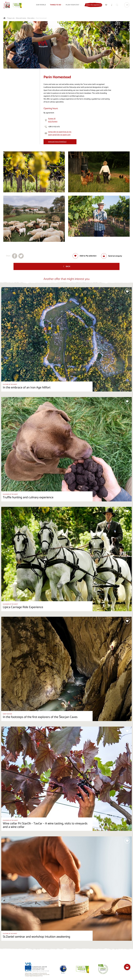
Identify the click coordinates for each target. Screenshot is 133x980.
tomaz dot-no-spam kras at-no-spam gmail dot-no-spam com (60, 133)
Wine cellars (31, 18)
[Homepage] (7, 6)
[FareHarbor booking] (127, 967)
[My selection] (105, 6)
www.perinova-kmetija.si (57, 142)
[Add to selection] (85, 256)
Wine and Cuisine (21, 18)
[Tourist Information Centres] (111, 6)
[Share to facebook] (15, 256)
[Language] (126, 6)
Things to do (11, 18)
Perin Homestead (41, 18)
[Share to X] (21, 256)
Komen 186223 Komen (53, 120)
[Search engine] (116, 6)
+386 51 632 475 (54, 127)
